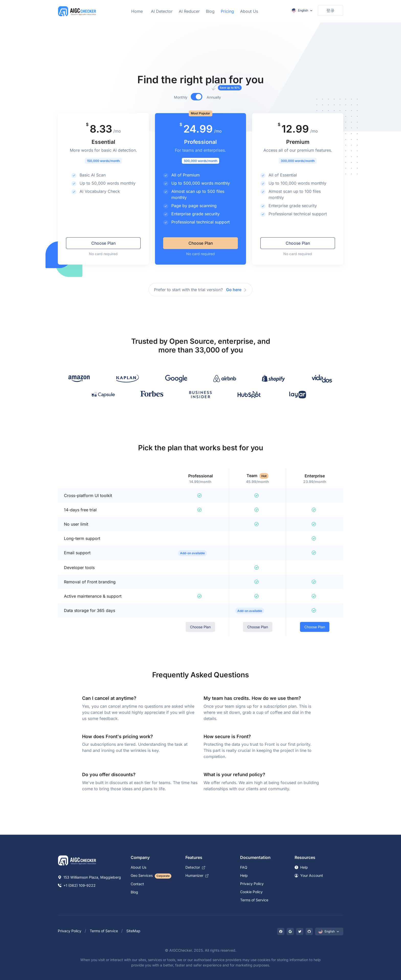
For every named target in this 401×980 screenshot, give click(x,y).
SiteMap (133, 931)
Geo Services (151, 875)
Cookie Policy (251, 892)
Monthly (181, 97)
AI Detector (162, 11)
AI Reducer (189, 11)
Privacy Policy (252, 884)
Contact (137, 884)
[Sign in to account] (330, 10)
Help (244, 875)
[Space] (77, 860)
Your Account (309, 875)
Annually (217, 97)
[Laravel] (77, 11)
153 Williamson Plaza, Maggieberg (89, 877)
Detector (195, 867)
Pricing (227, 11)
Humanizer (197, 875)
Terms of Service (254, 900)
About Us (249, 11)
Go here (237, 290)
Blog (210, 11)
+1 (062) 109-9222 (77, 885)
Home (137, 11)
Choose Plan (103, 243)
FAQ (244, 867)
